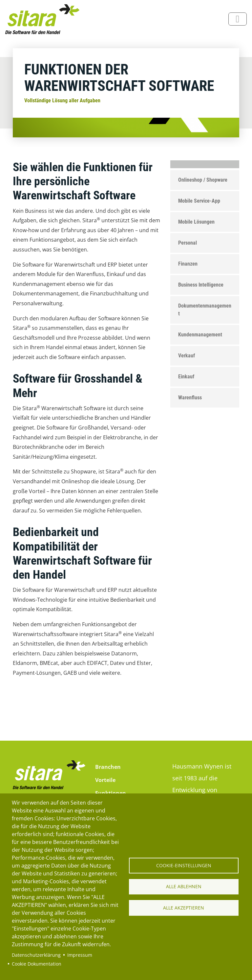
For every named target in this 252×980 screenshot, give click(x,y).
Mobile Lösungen (196, 222)
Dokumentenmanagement (205, 310)
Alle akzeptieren (184, 908)
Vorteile (105, 780)
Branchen (108, 767)
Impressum (80, 955)
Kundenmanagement (200, 335)
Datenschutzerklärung (36, 955)
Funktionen (111, 793)
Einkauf (186, 377)
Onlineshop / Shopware (203, 180)
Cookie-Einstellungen (184, 865)
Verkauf (187, 356)
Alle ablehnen (184, 886)
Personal (188, 243)
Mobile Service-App (199, 201)
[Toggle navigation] (238, 19)
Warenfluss (190, 398)
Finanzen (188, 264)
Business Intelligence (201, 285)
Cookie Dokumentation (37, 964)
